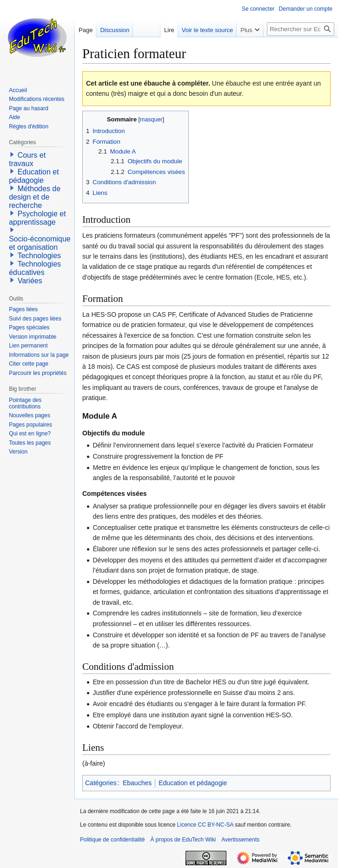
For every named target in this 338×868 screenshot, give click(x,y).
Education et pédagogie (193, 783)
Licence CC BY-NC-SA (205, 825)
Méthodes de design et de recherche (35, 197)
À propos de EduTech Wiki (183, 840)
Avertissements (240, 840)
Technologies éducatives (35, 268)
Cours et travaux (27, 159)
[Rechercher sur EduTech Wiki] (301, 29)
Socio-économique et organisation (40, 243)
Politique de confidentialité (112, 840)
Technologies (39, 256)
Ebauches (137, 783)
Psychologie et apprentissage (37, 218)
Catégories (101, 783)
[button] (12, 154)
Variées (30, 281)
